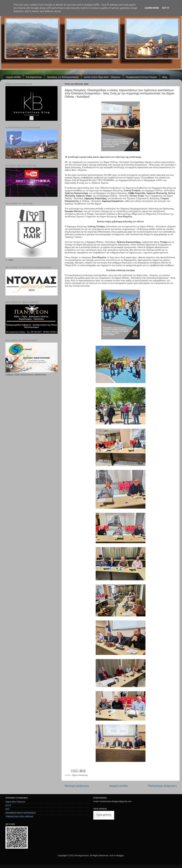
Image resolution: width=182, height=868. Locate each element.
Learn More (152, 8)
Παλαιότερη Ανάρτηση (162, 786)
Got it (166, 8)
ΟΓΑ (7, 809)
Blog (165, 77)
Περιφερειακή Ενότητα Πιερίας (141, 77)
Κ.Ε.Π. (8, 805)
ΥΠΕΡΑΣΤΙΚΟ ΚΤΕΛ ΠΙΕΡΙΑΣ (19, 817)
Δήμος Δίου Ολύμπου (15, 802)
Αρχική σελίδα (13, 77)
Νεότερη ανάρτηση (77, 786)
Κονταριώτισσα (34, 77)
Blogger (120, 856)
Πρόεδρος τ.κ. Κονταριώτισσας (63, 77)
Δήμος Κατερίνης (80, 775)
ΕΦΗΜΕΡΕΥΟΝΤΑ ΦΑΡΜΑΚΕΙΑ (21, 813)
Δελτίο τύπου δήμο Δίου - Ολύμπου (102, 77)
